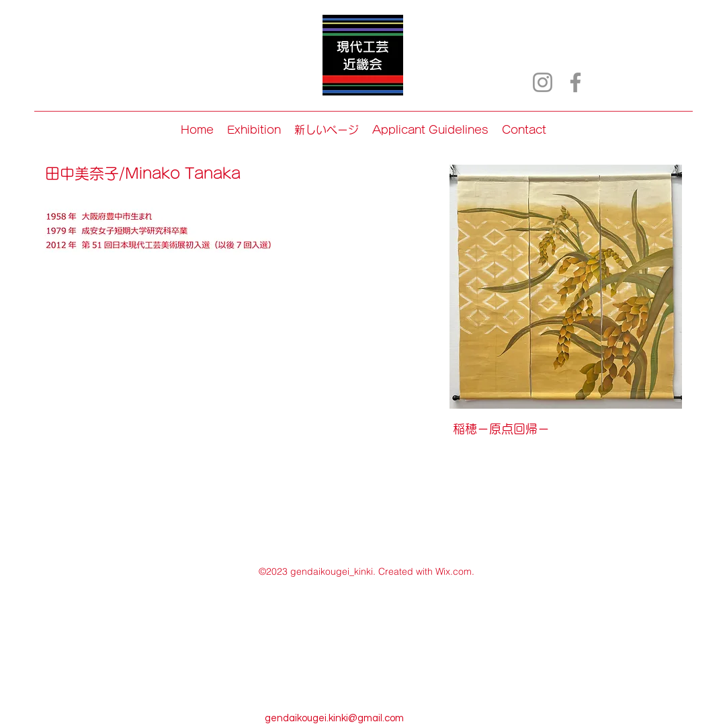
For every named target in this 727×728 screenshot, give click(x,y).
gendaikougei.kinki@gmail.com (334, 718)
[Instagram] (543, 82)
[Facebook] (575, 82)
